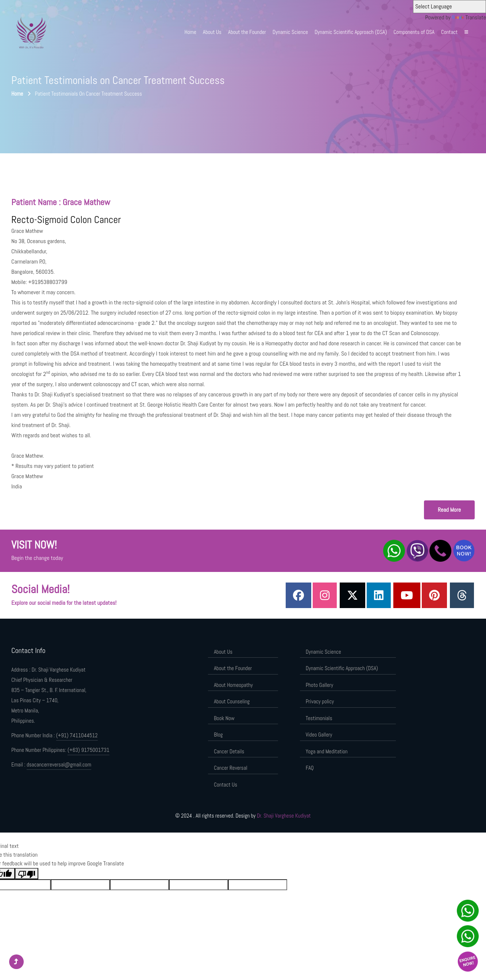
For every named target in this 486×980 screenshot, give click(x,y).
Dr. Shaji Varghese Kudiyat (284, 816)
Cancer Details (229, 751)
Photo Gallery (319, 685)
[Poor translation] (27, 874)
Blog (218, 735)
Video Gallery (319, 735)
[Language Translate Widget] (450, 7)
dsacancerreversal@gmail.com (59, 764)
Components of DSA (414, 32)
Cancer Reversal (231, 768)
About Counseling (232, 701)
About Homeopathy (233, 685)
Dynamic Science (290, 32)
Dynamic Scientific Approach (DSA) (351, 32)
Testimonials (319, 718)
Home (190, 32)
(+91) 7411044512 (77, 735)
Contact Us (225, 785)
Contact (450, 32)
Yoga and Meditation (327, 751)
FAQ (310, 768)
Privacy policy (320, 701)
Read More (449, 510)
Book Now (224, 718)
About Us (212, 32)
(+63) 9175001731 (88, 750)
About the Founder (247, 32)
